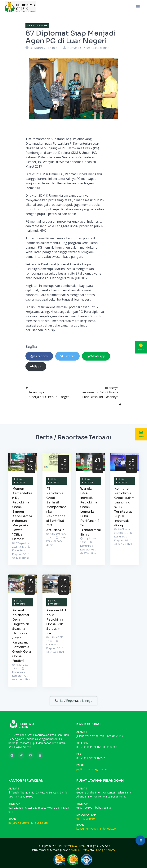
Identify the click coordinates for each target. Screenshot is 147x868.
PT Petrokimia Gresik (72, 846)
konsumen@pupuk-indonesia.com (97, 829)
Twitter (67, 356)
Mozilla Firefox (80, 850)
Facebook (39, 356)
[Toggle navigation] (138, 7)
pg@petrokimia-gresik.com (93, 769)
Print (36, 366)
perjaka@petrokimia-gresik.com (28, 823)
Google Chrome (106, 850)
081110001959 (86, 819)
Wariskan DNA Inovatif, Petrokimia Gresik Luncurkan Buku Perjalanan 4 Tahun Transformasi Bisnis (90, 512)
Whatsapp (96, 356)
